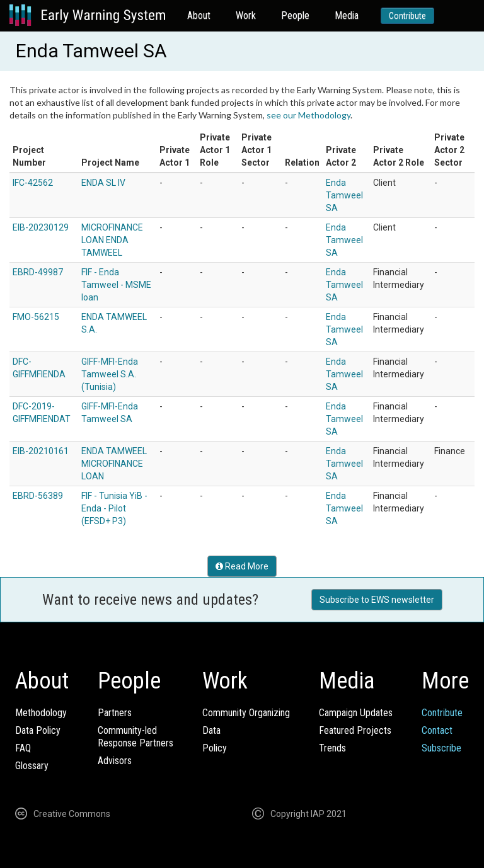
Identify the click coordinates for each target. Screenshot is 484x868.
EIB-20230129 (41, 227)
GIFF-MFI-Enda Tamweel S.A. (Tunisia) (110, 374)
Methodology (41, 713)
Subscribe (441, 748)
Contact (437, 730)
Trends (332, 748)
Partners (115, 713)
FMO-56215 (36, 317)
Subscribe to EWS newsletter (377, 600)
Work (246, 15)
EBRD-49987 (38, 272)
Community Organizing (246, 713)
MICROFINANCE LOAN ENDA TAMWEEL (112, 240)
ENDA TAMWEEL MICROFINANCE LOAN (114, 464)
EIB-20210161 (41, 451)
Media (347, 15)
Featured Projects (355, 730)
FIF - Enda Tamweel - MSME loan (116, 285)
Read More (242, 566)
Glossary (32, 766)
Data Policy (38, 730)
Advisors (115, 761)
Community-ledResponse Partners (135, 737)
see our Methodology (308, 115)
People (295, 15)
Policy (215, 748)
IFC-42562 (33, 183)
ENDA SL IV (103, 183)
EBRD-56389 (38, 496)
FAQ (23, 748)
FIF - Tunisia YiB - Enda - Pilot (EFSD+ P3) (114, 508)
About (199, 15)
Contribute (407, 16)
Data (211, 730)
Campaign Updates (356, 713)
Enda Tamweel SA (344, 195)
